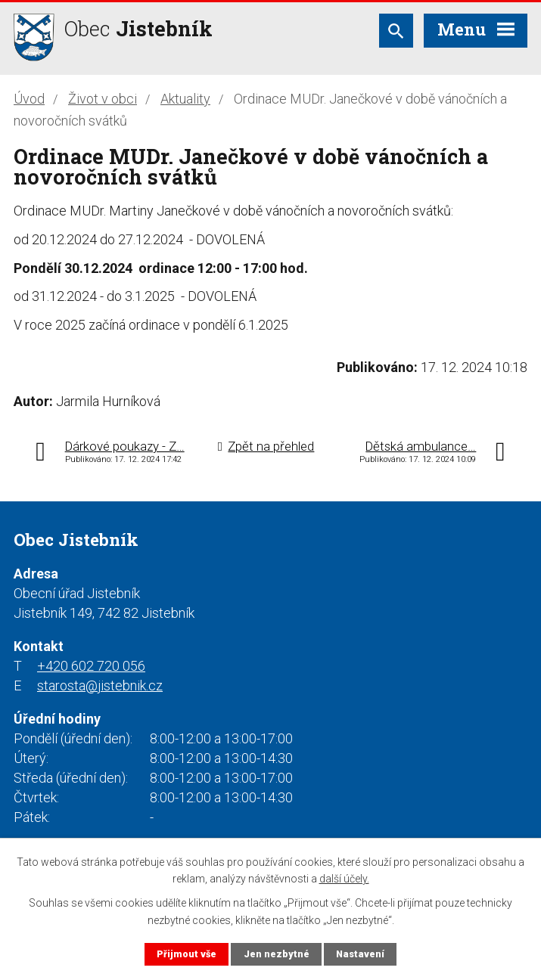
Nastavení (360, 954)
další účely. (344, 879)
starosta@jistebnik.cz (100, 685)
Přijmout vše (187, 954)
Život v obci (103, 99)
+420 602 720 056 (91, 666)
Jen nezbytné (277, 954)
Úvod (29, 99)
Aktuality (185, 99)
